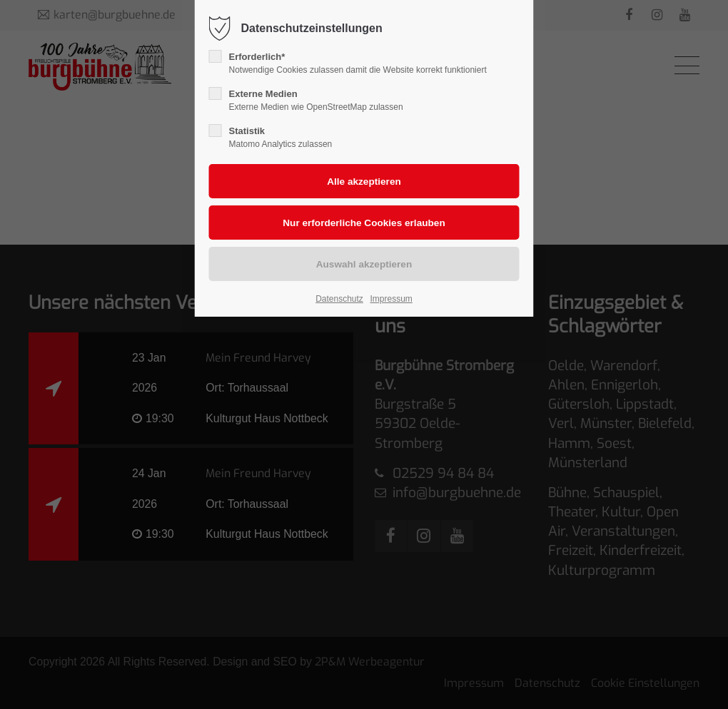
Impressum (391, 299)
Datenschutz (339, 299)
